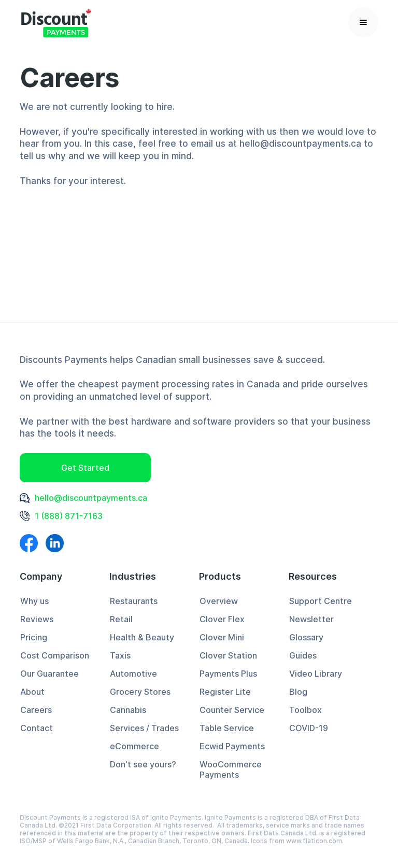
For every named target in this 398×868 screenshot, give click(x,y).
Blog (298, 692)
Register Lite (225, 692)
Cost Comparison (55, 655)
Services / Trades (144, 728)
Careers (36, 710)
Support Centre (321, 601)
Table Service (227, 728)
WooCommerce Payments (231, 769)
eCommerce (134, 746)
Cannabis (128, 710)
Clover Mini (222, 637)
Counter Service (232, 710)
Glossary (306, 637)
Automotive (133, 674)
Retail (121, 619)
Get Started (85, 468)
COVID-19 (309, 728)
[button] (363, 22)
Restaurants (134, 601)
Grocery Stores (140, 692)
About (32, 692)
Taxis (120, 655)
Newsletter (311, 619)
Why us (34, 601)
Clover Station (228, 655)
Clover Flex (222, 619)
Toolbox (305, 710)
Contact (37, 728)
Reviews (37, 619)
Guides (303, 655)
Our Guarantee (49, 674)
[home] (56, 22)
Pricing (34, 637)
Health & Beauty (142, 637)
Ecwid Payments (232, 746)
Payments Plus (228, 674)
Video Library (316, 674)
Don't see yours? (143, 764)
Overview (219, 601)
